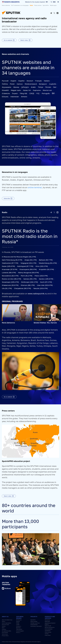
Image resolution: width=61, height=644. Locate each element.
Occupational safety (7, 631)
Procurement (5, 632)
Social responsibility (7, 623)
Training (47, 634)
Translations (48, 631)
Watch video (24, 40)
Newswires (47, 620)
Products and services (50, 617)
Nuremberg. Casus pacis (36, 626)
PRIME (18, 623)
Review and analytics (50, 627)
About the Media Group (7, 620)
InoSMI (18, 625)
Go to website (8, 40)
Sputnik (18, 621)
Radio (31, 5)
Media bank (47, 621)
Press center (48, 635)
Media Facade (48, 626)
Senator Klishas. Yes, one (45, 323)
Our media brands (20, 617)
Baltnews (18, 628)
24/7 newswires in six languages (20, 5)
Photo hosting (48, 632)
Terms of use (5, 634)
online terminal (35, 187)
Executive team (5, 625)
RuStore (6, 589)
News (3, 628)
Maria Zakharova (8, 323)
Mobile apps (53, 5)
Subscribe (7, 198)
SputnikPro (46, 5)
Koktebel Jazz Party (35, 623)
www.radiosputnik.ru (37, 294)
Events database (49, 629)
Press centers (38, 5)
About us (5, 617)
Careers (4, 626)
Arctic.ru (18, 632)
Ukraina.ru (19, 626)
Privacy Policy (5, 636)
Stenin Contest (34, 621)
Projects (34, 617)
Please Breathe (34, 625)
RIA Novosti (19, 620)
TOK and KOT (19, 629)
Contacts (4, 629)
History (4, 621)
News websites (6, 5)
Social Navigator (20, 631)
